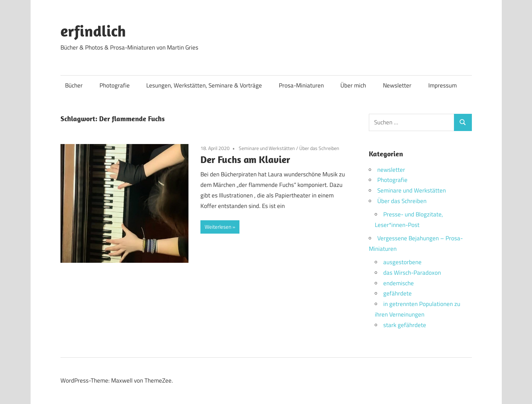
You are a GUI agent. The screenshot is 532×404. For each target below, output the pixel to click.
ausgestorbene (402, 262)
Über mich (353, 85)
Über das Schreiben (319, 148)
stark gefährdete (405, 325)
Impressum (443, 85)
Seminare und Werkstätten (267, 148)
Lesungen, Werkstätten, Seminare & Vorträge (204, 85)
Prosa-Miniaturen (301, 85)
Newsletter (397, 85)
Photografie (115, 85)
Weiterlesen (218, 227)
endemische (399, 283)
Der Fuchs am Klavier (245, 159)
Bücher (74, 85)
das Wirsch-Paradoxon (412, 273)
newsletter (391, 170)
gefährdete (398, 293)
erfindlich (93, 31)
